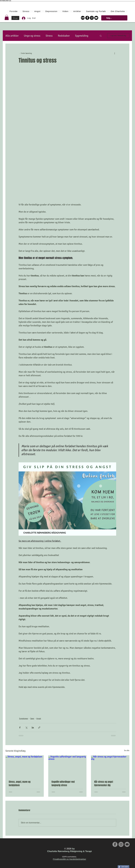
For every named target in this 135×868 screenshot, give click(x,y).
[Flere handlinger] (115, 53)
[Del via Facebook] (20, 727)
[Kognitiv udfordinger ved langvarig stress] (67, 766)
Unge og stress (32, 36)
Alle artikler (12, 36)
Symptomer (24, 719)
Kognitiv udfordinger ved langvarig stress (63, 784)
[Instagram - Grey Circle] (121, 844)
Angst (39, 719)
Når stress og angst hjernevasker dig (104, 784)
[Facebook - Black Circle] (87, 18)
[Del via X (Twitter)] (26, 727)
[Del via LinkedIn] (33, 727)
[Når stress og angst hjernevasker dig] (110, 766)
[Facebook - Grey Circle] (115, 844)
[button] (7, 17)
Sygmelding (82, 36)
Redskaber (64, 36)
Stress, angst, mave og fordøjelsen (20, 784)
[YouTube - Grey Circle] (127, 844)
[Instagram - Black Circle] (92, 18)
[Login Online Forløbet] (83, 18)
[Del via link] (39, 727)
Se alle (127, 750)
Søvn (32, 719)
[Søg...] (114, 18)
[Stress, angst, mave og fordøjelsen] (25, 766)
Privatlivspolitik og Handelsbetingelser (69, 859)
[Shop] (15, 18)
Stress (49, 36)
